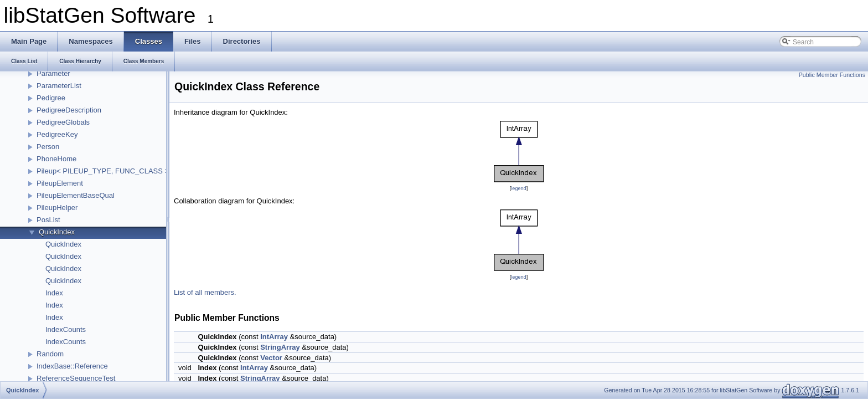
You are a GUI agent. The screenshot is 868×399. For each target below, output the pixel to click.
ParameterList (59, 86)
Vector (271, 358)
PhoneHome (56, 159)
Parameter (53, 73)
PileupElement (60, 183)
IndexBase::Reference (72, 366)
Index (54, 293)
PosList (48, 220)
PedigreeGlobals (63, 122)
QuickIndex (57, 232)
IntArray (274, 337)
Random (50, 354)
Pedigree (51, 98)
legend (518, 188)
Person (48, 147)
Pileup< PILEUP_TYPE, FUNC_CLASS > (103, 171)
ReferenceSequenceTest (76, 378)
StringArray (280, 347)
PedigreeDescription (69, 110)
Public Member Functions (832, 75)
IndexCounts (66, 329)
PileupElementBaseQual (76, 195)
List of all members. (205, 292)
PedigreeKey (57, 134)
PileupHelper (57, 208)
